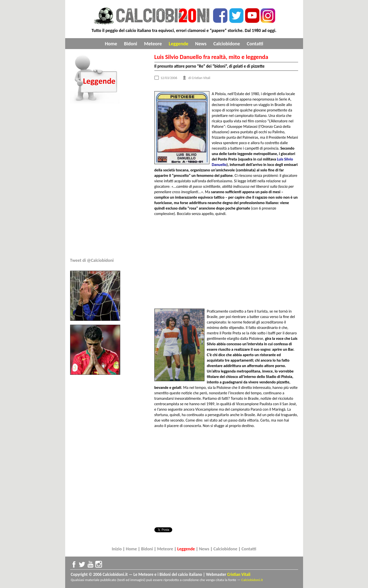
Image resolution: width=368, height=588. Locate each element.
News (201, 44)
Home (111, 44)
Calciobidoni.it (252, 580)
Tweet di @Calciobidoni (92, 260)
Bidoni (130, 44)
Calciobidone (227, 44)
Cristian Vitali (239, 575)
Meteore (153, 44)
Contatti (255, 44)
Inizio (117, 549)
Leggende (179, 44)
